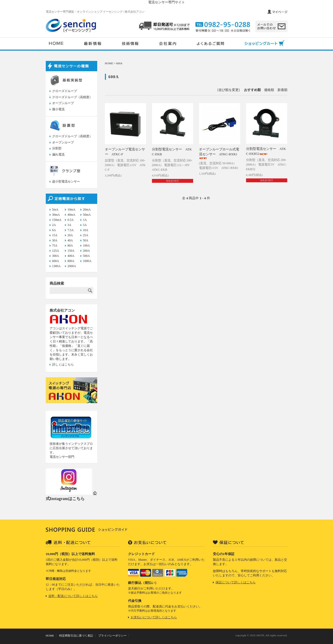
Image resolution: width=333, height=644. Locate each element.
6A (54, 230)
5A (85, 225)
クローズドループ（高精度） (72, 97)
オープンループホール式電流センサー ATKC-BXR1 (219, 153)
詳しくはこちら (63, 365)
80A (70, 246)
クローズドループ (65, 91)
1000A (87, 261)
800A (71, 261)
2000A (72, 266)
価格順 (269, 90)
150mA (57, 220)
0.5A (71, 220)
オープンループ (63, 103)
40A (70, 240)
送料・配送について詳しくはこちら (73, 596)
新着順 (282, 90)
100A (87, 246)
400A (71, 256)
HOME (109, 63)
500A (87, 256)
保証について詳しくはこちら (236, 582)
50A (86, 240)
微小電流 (58, 109)
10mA (71, 210)
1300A (56, 266)
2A (54, 225)
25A (86, 235)
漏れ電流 (58, 155)
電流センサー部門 (62, 457)
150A (71, 251)
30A (55, 240)
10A (86, 230)
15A (55, 235)
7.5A (71, 230)
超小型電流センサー (66, 182)
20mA (87, 210)
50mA (87, 215)
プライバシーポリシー (112, 636)
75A (55, 246)
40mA (71, 215)
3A (70, 225)
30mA (56, 215)
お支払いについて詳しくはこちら (154, 617)
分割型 (57, 148)
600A (119, 63)
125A (56, 251)
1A (85, 220)
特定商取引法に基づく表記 (76, 636)
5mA (55, 210)
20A (70, 235)
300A (56, 256)
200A (87, 251)
